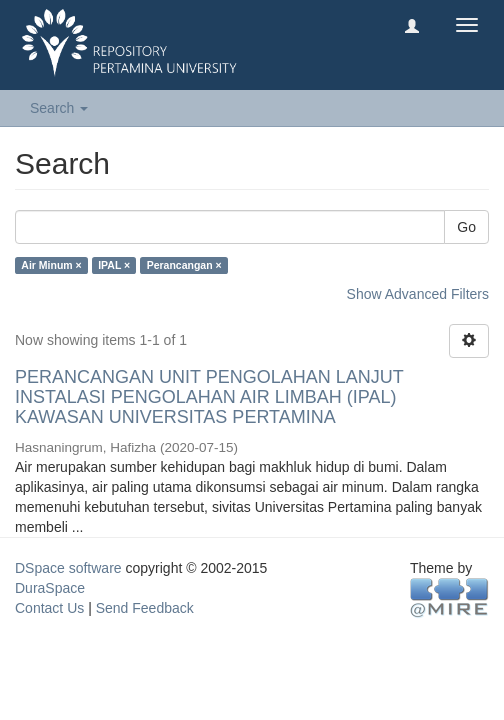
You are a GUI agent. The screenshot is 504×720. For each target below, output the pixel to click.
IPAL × (114, 265)
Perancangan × (184, 265)
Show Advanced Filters (418, 294)
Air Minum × (51, 265)
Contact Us (49, 608)
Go (466, 227)
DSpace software (68, 568)
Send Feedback (145, 608)
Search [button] (59, 108)
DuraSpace (50, 588)
